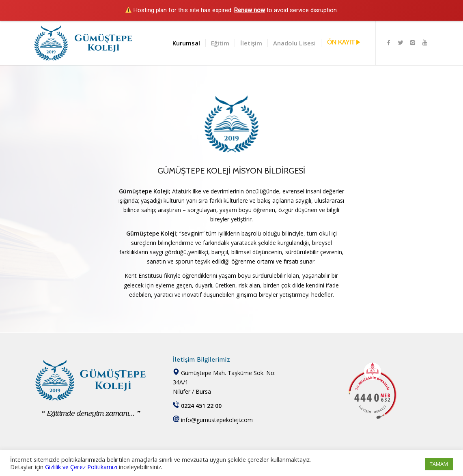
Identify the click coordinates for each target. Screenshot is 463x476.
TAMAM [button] (439, 464)
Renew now (250, 10)
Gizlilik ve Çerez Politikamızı (81, 467)
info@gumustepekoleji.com (217, 420)
